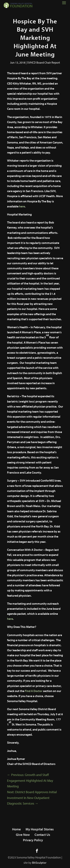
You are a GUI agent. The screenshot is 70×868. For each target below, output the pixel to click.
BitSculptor (39, 863)
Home (16, 829)
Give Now (23, 835)
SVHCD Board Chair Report (43, 62)
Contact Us (42, 835)
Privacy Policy (33, 840)
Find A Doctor (34, 691)
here (22, 206)
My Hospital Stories (40, 829)
